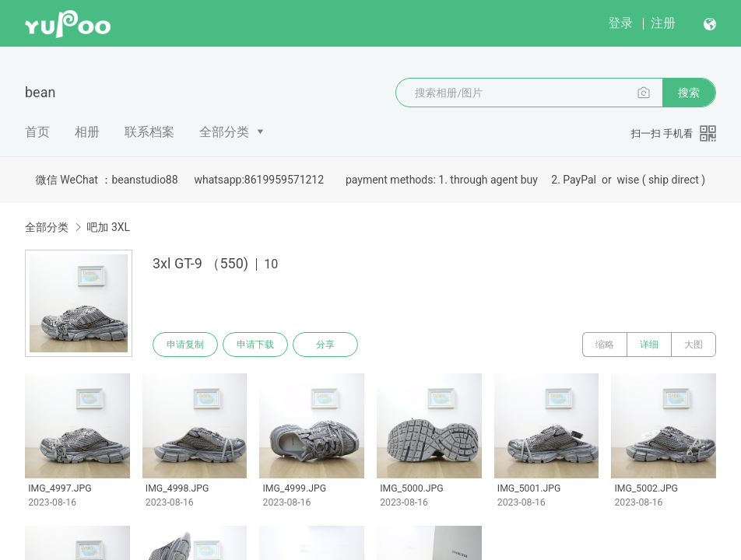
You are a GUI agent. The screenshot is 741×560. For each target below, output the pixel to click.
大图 (694, 345)
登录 (620, 23)
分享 (325, 345)
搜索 (689, 93)
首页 (37, 132)
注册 (663, 23)
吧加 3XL (108, 227)
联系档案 (149, 132)
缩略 (605, 345)
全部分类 (224, 132)
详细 (649, 345)
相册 (87, 132)
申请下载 (255, 345)
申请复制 (185, 345)
